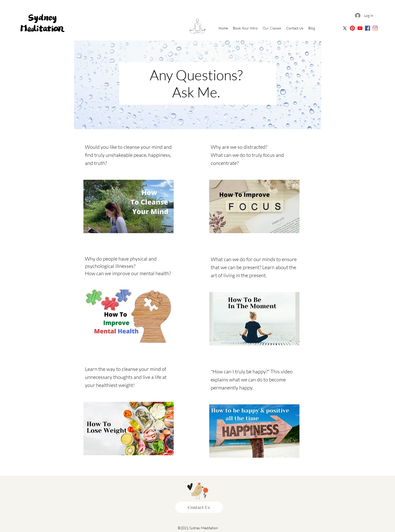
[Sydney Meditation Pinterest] (352, 28)
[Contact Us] (199, 507)
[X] (345, 28)
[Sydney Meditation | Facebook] (368, 28)
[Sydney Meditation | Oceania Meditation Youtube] (360, 28)
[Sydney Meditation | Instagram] (375, 28)
